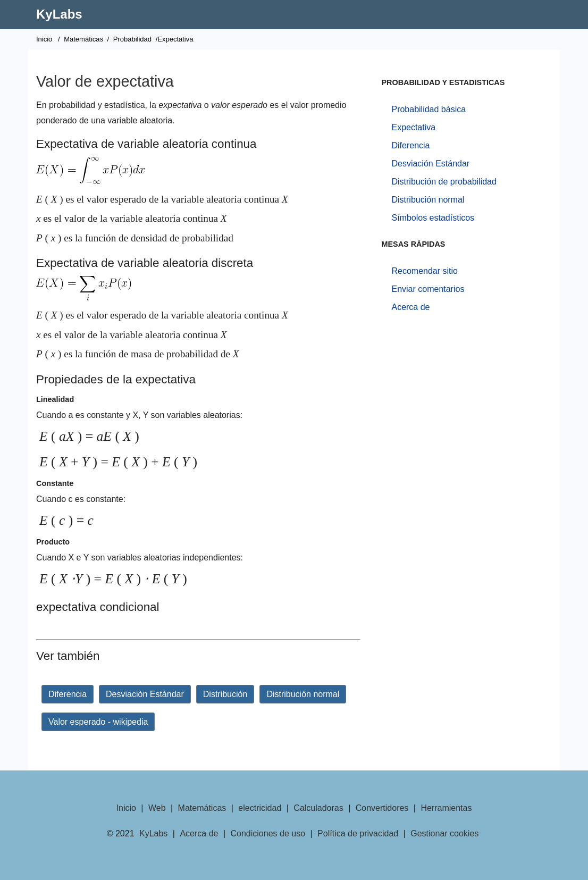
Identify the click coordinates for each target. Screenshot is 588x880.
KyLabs (59, 14)
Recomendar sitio (425, 271)
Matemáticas (83, 39)
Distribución (225, 694)
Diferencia (68, 694)
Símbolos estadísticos (433, 218)
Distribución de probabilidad (444, 182)
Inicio (44, 39)
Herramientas (446, 808)
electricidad (260, 808)
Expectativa (413, 127)
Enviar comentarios (428, 289)
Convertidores (382, 808)
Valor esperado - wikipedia (98, 722)
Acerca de (410, 307)
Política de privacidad (358, 833)
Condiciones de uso (268, 833)
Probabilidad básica (429, 109)
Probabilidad (132, 39)
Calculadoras (318, 808)
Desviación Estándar (145, 694)
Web (157, 808)
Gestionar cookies (444, 833)
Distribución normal (303, 694)
